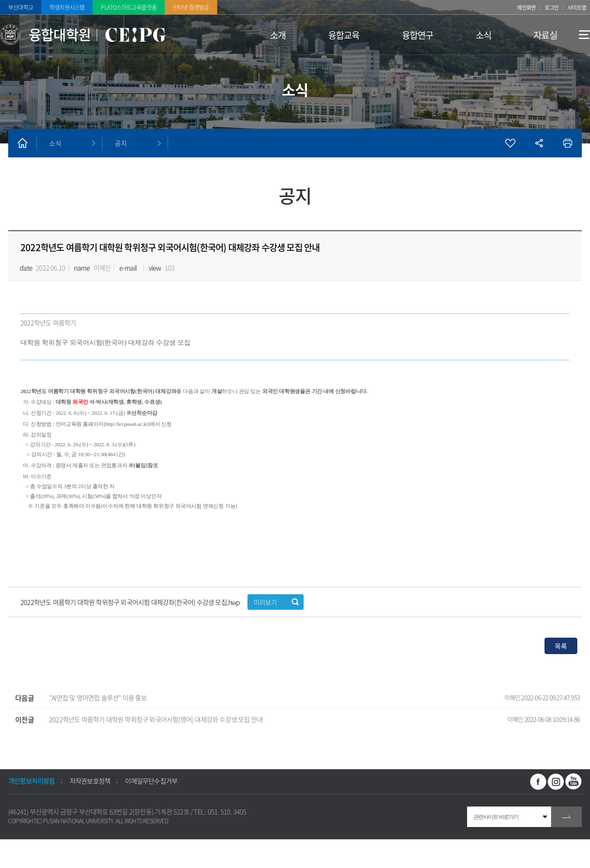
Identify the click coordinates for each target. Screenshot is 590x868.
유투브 (574, 782)
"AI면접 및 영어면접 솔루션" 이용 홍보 (314, 698)
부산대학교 (21, 7)
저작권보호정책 (90, 781)
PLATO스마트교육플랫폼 (129, 7)
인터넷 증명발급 (191, 7)
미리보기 (265, 602)
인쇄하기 (567, 143)
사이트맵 (577, 7)
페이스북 (538, 782)
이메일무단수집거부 (151, 781)
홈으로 (23, 143)
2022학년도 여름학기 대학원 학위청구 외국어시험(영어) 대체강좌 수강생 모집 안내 (314, 719)
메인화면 (526, 7)
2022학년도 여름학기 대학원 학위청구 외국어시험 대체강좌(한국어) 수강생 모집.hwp (131, 602)
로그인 (552, 7)
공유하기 (539, 143)
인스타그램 (556, 782)
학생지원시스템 (67, 7)
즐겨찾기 (510, 143)
